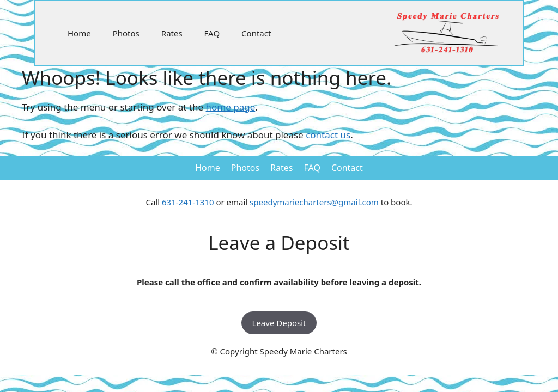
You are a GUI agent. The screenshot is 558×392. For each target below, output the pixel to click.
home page (231, 107)
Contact (256, 33)
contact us (328, 135)
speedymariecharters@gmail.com (314, 202)
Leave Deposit (279, 323)
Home (79, 33)
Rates (172, 33)
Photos (126, 33)
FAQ (212, 33)
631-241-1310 (188, 202)
